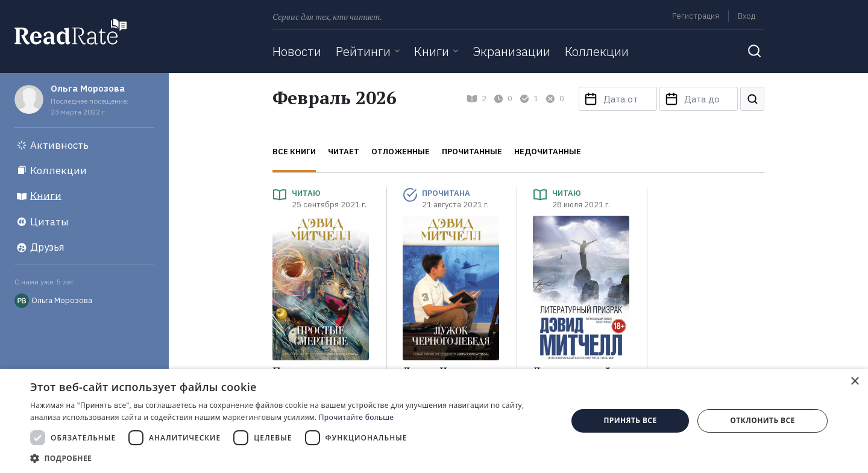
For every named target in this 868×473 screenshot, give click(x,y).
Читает (344, 152)
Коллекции (597, 51)
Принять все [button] (630, 420)
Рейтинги (363, 51)
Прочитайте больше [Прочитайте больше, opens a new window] (356, 417)
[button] (291, 458)
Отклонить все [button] (762, 420)
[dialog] (434, 421)
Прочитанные (472, 152)
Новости (297, 51)
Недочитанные (548, 152)
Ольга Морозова (88, 88)
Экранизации (511, 51)
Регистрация (696, 16)
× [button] (854, 382)
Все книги (294, 152)
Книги (432, 51)
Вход (747, 16)
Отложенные (401, 152)
